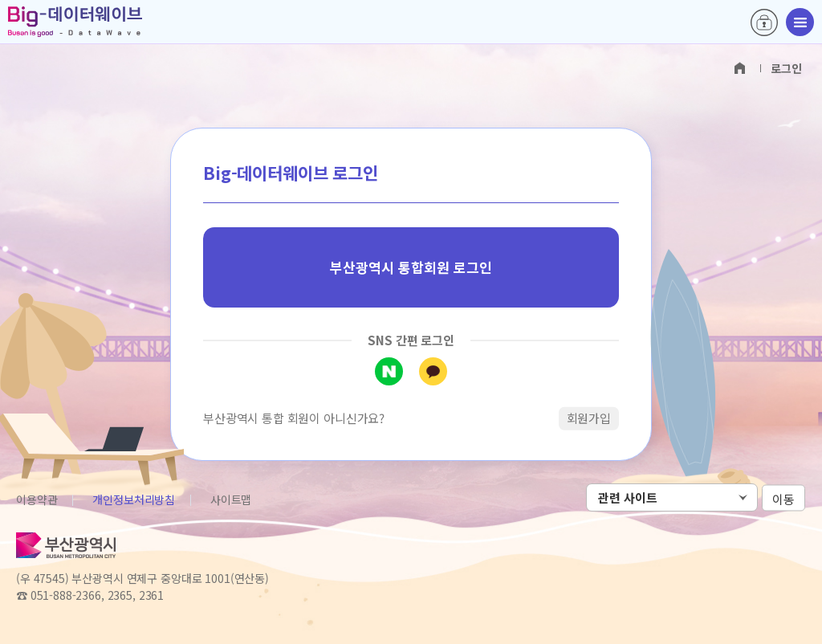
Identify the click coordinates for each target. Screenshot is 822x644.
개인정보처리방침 (134, 499)
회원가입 (589, 418)
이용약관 (37, 499)
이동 (783, 498)
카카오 (433, 371)
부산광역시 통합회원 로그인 (411, 267)
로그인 (764, 22)
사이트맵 (231, 499)
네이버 (389, 371)
